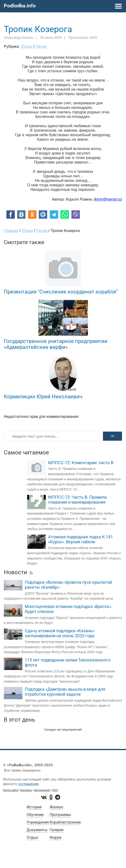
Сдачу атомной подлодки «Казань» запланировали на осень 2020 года (60, 633)
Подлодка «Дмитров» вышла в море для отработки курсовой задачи (65, 692)
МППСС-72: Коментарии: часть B (81, 463)
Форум (55, 837)
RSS (55, 790)
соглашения (28, 784)
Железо (56, 807)
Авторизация (42, 790)
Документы (37, 830)
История (34, 807)
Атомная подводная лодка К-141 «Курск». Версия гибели (81, 539)
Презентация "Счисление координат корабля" (61, 292)
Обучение (35, 815)
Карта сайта (11, 790)
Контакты (26, 790)
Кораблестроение (65, 822)
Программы (60, 815)
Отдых (32, 837)
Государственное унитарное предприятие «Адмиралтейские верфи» (56, 344)
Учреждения (38, 822)
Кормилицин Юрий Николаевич (43, 396)
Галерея (57, 830)
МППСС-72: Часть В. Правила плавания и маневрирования (77, 500)
